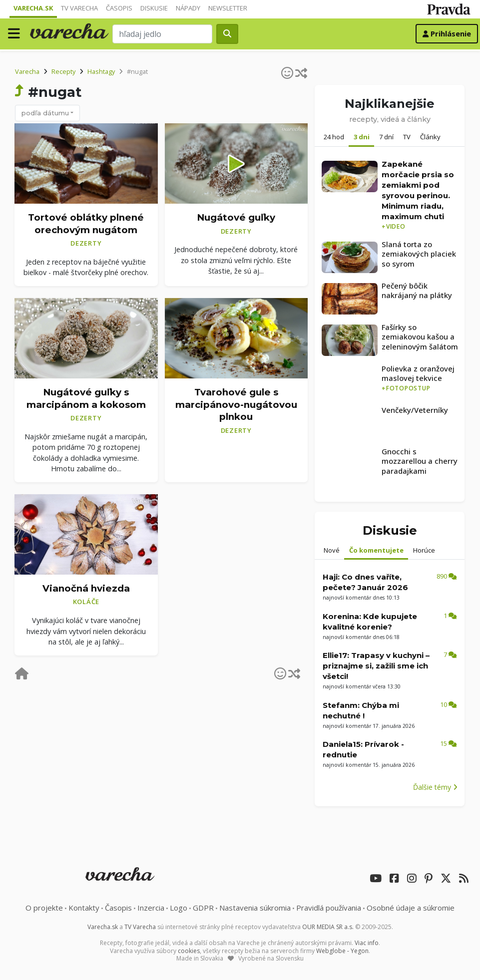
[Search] (162, 34)
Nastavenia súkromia (255, 908)
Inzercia (151, 908)
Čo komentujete (376, 550)
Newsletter (228, 8)
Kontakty (84, 908)
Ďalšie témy (435, 787)
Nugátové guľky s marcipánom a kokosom (86, 398)
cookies (189, 951)
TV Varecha (79, 8)
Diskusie (154, 8)
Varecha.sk (33, 8)
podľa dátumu (45, 113)
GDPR (203, 908)
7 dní (386, 137)
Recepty (63, 71)
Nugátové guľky (236, 217)
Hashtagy (101, 71)
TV (407, 137)
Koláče (86, 602)
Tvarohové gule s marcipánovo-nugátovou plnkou (236, 404)
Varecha (27, 71)
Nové (332, 550)
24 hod (334, 137)
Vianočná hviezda (86, 588)
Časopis (119, 8)
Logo (179, 908)
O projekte (44, 908)
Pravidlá (329, 908)
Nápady (188, 8)
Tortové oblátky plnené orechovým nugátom (86, 224)
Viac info (367, 943)
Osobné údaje (411, 908)
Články (430, 137)
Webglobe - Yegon (342, 951)
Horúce (424, 550)
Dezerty (86, 243)
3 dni (362, 137)
